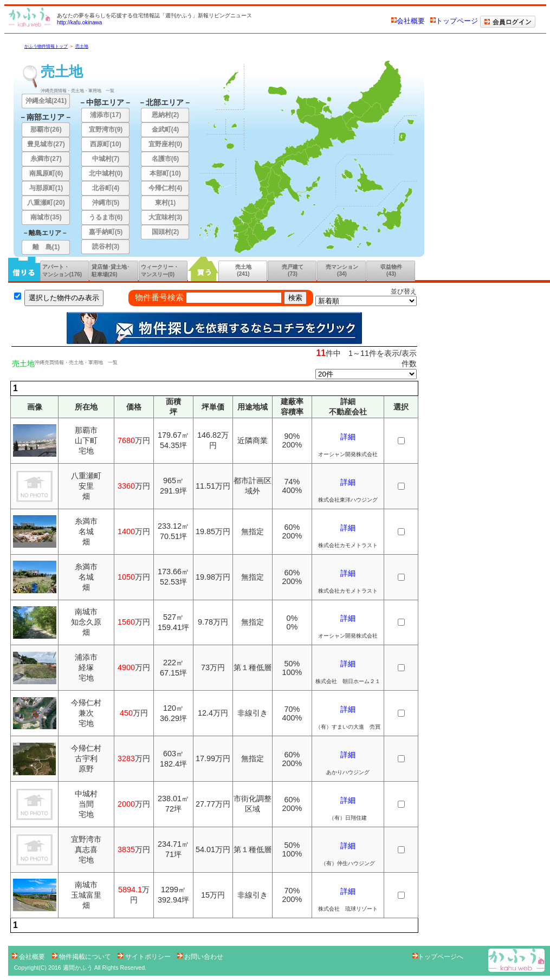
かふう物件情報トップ (46, 46)
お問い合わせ (200, 957)
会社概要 (408, 21)
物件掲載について (83, 957)
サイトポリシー (145, 957)
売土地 (82, 46)
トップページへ (438, 957)
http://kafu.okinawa (79, 22)
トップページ (454, 21)
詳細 (348, 437)
